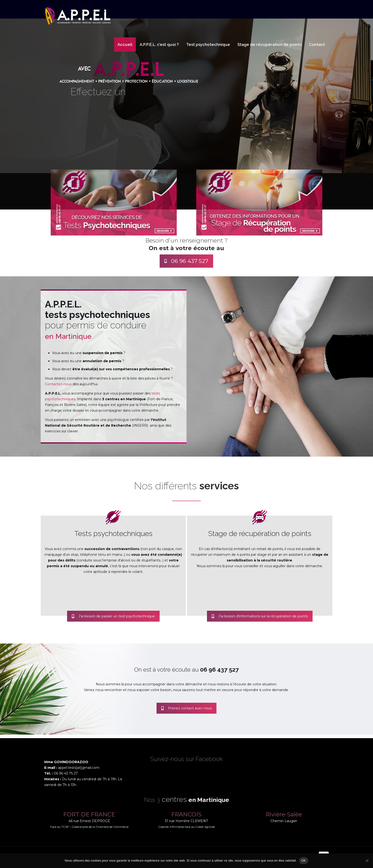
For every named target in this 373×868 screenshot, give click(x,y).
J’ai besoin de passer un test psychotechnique (113, 624)
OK (304, 861)
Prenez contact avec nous (186, 716)
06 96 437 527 (186, 270)
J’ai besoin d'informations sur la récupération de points (260, 624)
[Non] (367, 861)
